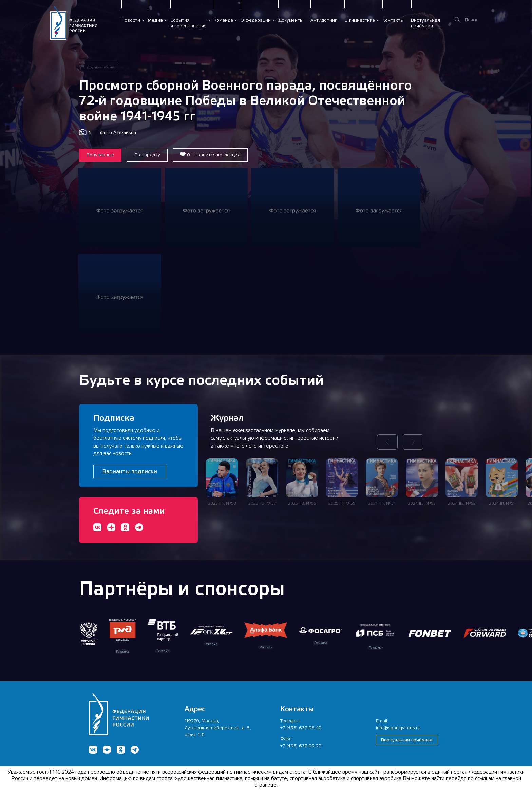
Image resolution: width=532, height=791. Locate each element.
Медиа (155, 20)
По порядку (147, 155)
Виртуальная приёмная (407, 740)
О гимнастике (360, 20)
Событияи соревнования (188, 23)
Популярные (100, 155)
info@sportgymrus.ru (398, 728)
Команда (223, 20)
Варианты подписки (130, 471)
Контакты (393, 20)
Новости (131, 20)
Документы (291, 20)
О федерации (256, 20)
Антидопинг (324, 20)
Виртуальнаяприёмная (425, 23)
